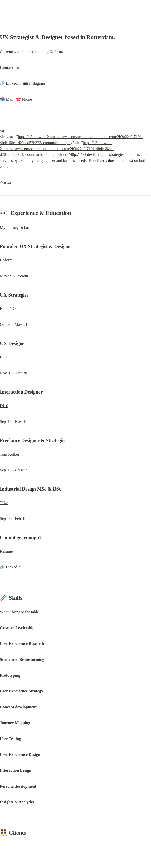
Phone (27, 99)
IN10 (4, 406)
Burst (4, 357)
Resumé (7, 551)
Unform (56, 52)
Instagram (37, 83)
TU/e (4, 503)
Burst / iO (8, 309)
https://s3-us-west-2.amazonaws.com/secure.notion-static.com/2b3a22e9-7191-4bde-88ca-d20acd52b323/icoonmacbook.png (57, 149)
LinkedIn (13, 83)
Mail (10, 99)
